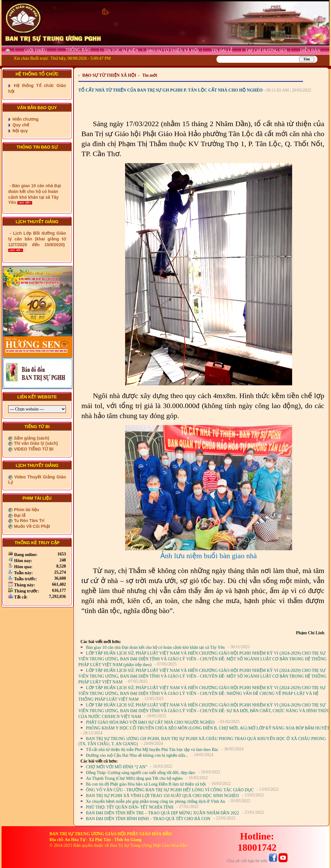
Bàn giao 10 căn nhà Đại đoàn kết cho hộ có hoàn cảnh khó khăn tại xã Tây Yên (155, 647)
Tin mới (150, 75)
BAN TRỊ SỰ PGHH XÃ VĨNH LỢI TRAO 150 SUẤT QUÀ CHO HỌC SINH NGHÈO (162, 796)
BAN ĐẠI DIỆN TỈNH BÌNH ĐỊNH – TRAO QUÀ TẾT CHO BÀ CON (148, 819)
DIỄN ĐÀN (310, 50)
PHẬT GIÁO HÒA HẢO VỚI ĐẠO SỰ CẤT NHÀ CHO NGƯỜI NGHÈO (150, 722)
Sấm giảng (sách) (31, 438)
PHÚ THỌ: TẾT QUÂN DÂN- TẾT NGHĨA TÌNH (130, 807)
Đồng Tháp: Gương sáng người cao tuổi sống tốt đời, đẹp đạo (141, 773)
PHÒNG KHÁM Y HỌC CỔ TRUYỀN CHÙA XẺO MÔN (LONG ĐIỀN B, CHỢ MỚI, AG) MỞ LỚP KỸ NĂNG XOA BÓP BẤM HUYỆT (208, 728)
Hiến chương (25, 119)
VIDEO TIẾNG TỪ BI (33, 449)
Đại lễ (19, 515)
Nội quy (20, 131)
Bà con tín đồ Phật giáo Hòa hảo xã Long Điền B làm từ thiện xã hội (146, 784)
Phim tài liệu (26, 510)
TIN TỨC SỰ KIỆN (121, 50)
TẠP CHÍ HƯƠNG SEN (266, 50)
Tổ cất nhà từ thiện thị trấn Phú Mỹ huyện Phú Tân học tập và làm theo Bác (152, 750)
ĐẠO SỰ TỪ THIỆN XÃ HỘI (172, 50)
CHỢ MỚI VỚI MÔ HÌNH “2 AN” (117, 767)
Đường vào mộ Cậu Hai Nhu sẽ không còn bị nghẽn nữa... (137, 755)
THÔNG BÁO (78, 50)
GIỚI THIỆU (36, 50)
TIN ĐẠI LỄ (222, 50)
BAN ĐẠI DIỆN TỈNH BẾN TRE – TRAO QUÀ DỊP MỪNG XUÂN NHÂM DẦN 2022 (162, 813)
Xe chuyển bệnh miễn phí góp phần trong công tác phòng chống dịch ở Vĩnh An (155, 801)
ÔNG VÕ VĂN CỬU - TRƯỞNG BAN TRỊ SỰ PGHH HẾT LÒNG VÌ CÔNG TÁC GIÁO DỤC (170, 790)
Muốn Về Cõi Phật (31, 526)
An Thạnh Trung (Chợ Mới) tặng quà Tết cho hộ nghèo (134, 778)
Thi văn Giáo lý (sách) (35, 443)
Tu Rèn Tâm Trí (29, 521)
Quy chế (20, 125)
